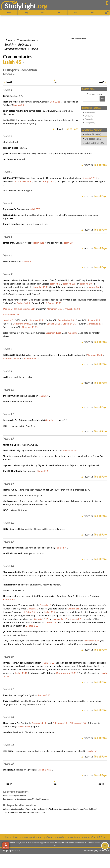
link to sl (101, 837)
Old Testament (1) (93, 139)
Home (8, 40)
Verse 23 (8, 717)
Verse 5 (8, 237)
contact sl (75, 837)
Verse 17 (8, 542)
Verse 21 (8, 689)
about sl (88, 837)
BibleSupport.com (24, 799)
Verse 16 (8, 523)
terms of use (11, 837)
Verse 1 (8, 90)
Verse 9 (8, 371)
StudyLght (20, 6)
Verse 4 (8, 203)
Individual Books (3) (94, 143)
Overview (89, 116)
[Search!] (103, 99)
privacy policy (29, 837)
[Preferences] (107, 13)
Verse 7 (8, 274)
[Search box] (91, 99)
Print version (90, 112)
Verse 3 (8, 172)
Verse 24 (8, 745)
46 (101, 82)
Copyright (89, 119)
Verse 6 (8, 255)
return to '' (67, 129)
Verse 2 (8, 136)
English (9, 44)
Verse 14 (8, 484)
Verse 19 (8, 657)
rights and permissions (54, 837)
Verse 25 (8, 764)
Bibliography (90, 123)
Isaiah (34, 49)
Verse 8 (8, 349)
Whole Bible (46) (93, 134)
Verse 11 (8, 390)
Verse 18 (8, 566)
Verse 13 (8, 439)
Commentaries (26, 40)
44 (9, 82)
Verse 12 (8, 414)
